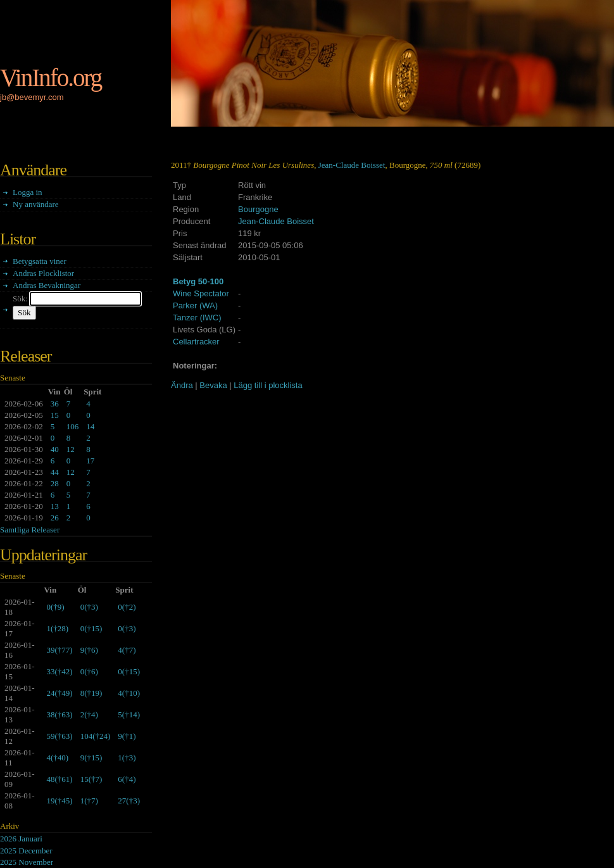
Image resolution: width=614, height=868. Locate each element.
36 (55, 404)
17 (90, 461)
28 (55, 483)
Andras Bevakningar (47, 285)
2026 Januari (21, 839)
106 (73, 426)
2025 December (26, 851)
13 (55, 506)
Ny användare (36, 204)
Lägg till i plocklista (268, 385)
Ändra (182, 385)
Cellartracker (196, 342)
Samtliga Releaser (30, 530)
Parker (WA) (195, 305)
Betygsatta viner (40, 261)
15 (55, 415)
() (55, 607)
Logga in (28, 192)
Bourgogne (258, 209)
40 (55, 449)
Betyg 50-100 (198, 281)
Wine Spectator (201, 293)
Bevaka (213, 385)
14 (90, 426)
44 (55, 472)
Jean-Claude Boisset (352, 165)
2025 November (27, 862)
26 (55, 518)
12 (71, 449)
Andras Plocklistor (43, 273)
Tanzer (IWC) (197, 318)
